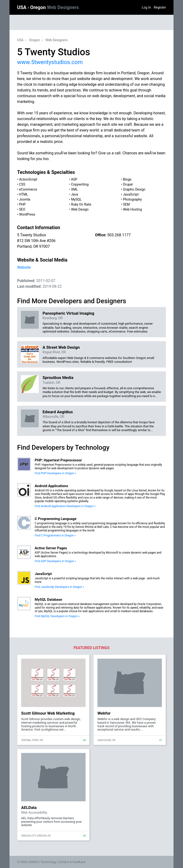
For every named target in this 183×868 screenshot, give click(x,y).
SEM (127, 204)
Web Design (80, 209)
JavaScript (131, 194)
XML (75, 189)
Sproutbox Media (58, 378)
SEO (22, 209)
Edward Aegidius (58, 412)
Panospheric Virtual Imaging (68, 313)
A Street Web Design (61, 347)
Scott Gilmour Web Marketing (48, 713)
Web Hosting (133, 209)
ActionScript (28, 179)
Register (160, 7)
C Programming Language (56, 519)
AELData (29, 807)
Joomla (25, 199)
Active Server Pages (51, 548)
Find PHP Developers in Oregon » (55, 473)
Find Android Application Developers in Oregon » (65, 506)
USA (22, 7)
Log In (146, 7)
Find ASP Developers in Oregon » (55, 561)
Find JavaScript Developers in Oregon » (59, 587)
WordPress (27, 214)
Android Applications (51, 486)
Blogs (127, 179)
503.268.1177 (119, 235)
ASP (74, 179)
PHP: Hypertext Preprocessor (58, 460)
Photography (132, 199)
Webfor (104, 713)
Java (75, 194)
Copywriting (80, 184)
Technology (48, 862)
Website (24, 267)
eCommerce (28, 189)
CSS (22, 184)
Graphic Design (134, 189)
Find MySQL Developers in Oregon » (57, 616)
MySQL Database (48, 600)
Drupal (128, 184)
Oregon (55, 7)
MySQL (76, 199)
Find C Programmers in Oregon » (55, 535)
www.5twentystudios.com (50, 62)
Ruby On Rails (81, 204)
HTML (24, 194)
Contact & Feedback (72, 862)
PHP (22, 204)
